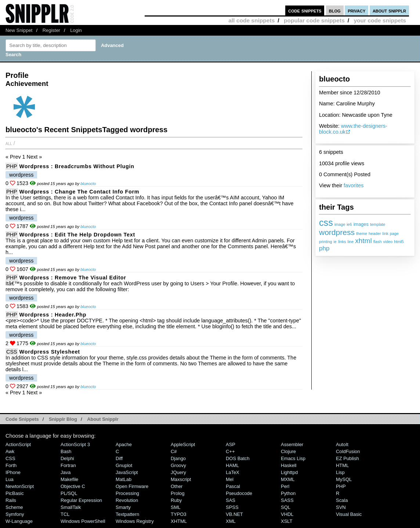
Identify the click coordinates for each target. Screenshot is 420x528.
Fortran (68, 465)
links (342, 242)
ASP (231, 444)
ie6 (349, 224)
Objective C (73, 486)
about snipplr (389, 10)
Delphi (67, 458)
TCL (65, 514)
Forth (11, 465)
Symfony (15, 514)
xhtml (363, 241)
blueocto (88, 184)
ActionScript (18, 444)
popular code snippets (314, 20)
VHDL (287, 514)
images (361, 224)
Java (66, 472)
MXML (288, 479)
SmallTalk (71, 507)
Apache (124, 444)
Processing (127, 493)
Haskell (289, 465)
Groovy (178, 465)
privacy (356, 10)
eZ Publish (347, 458)
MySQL (344, 479)
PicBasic (15, 493)
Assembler (292, 444)
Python (288, 493)
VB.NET (234, 514)
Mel (230, 479)
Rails (11, 500)
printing (325, 242)
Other (177, 486)
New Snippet (19, 30)
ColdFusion (348, 451)
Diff (119, 458)
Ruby (176, 500)
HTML (342, 465)
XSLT (287, 521)
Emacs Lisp (293, 458)
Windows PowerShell (83, 521)
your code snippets (380, 20)
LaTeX (233, 472)
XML (231, 521)
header (375, 234)
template (378, 224)
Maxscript (181, 479)
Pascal (233, 486)
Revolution (127, 500)
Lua (10, 479)
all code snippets (251, 20)
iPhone (13, 472)
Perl (285, 486)
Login (76, 30)
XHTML (179, 521)
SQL (286, 507)
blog (335, 10)
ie (335, 242)
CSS (12, 352)
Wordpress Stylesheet (50, 352)
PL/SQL (69, 493)
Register (51, 30)
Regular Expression (81, 500)
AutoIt (342, 444)
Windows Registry (135, 521)
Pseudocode (239, 493)
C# (174, 451)
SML (176, 507)
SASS (287, 500)
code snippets (305, 10)
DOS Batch (238, 458)
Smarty (123, 507)
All (9, 143)
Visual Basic (349, 514)
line (350, 242)
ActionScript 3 (75, 444)
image (340, 224)
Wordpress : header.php (53, 315)
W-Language (19, 521)
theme (362, 234)
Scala (342, 500)
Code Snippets (22, 419)
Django (178, 458)
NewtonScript (20, 486)
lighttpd (289, 472)
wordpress (337, 232)
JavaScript (127, 472)
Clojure (288, 451)
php (324, 248)
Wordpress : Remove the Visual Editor (73, 278)
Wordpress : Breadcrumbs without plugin (77, 166)
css (326, 223)
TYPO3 (178, 514)
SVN (341, 507)
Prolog (178, 493)
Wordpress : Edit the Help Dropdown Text (77, 235)
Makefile (69, 479)
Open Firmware (132, 486)
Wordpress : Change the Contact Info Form (79, 192)
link (385, 234)
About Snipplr (103, 419)
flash (378, 242)
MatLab (124, 479)
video (388, 242)
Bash (66, 451)
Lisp (340, 472)
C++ (230, 451)
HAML (232, 465)
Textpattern (127, 514)
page (394, 234)
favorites (354, 185)
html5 (399, 242)
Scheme (14, 507)
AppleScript (183, 444)
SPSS (232, 507)
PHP (12, 166)
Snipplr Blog (63, 419)
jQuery (178, 472)
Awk (10, 451)
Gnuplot (124, 465)
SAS (231, 500)
